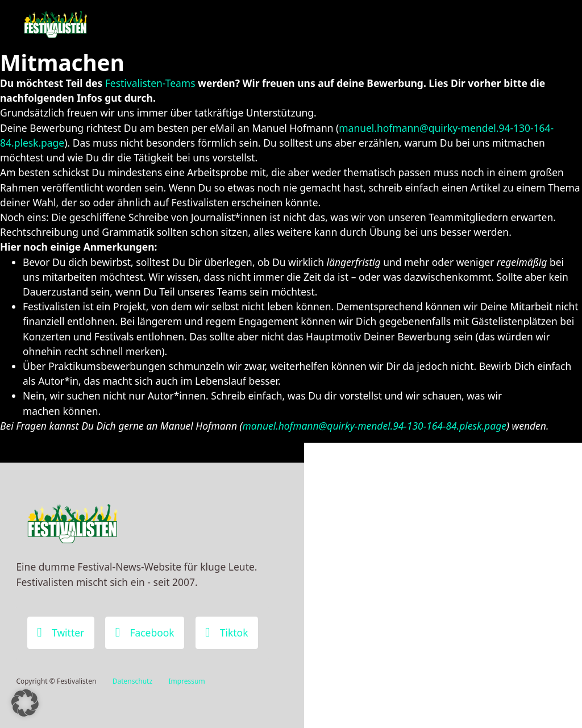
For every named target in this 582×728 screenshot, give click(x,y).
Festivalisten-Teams (150, 83)
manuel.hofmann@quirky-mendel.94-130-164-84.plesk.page (375, 426)
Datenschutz (132, 681)
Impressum (186, 681)
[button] (25, 703)
